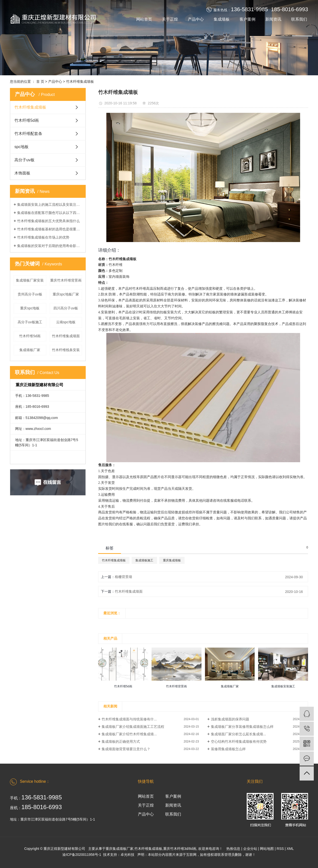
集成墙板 (222, 19)
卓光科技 (127, 855)
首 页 (40, 82)
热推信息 (233, 849)
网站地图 (267, 849)
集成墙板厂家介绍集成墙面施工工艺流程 (133, 727)
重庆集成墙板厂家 (119, 849)
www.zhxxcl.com (38, 429)
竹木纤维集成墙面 (66, 336)
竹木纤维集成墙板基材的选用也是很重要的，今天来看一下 (50, 229)
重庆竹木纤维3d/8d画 (180, 849)
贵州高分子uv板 (30, 294)
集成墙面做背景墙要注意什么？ (126, 749)
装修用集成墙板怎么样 (228, 749)
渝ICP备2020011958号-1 (82, 855)
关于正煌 (170, 19)
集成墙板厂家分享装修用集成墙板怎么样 (242, 727)
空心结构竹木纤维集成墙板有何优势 (239, 742)
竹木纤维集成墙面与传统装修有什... (129, 719)
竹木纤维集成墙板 (80, 82)
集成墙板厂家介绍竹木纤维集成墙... (129, 734)
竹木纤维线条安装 (66, 350)
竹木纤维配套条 (28, 134)
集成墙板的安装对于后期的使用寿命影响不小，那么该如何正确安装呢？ (50, 246)
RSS (280, 849)
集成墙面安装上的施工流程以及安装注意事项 (50, 205)
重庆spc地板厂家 (66, 294)
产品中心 (196, 19)
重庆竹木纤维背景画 (66, 280)
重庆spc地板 (30, 308)
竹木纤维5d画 (27, 120)
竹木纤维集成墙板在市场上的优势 (43, 237)
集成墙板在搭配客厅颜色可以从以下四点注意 (50, 213)
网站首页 (144, 19)
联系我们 (299, 19)
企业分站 (250, 849)
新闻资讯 (273, 19)
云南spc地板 (66, 322)
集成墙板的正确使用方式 (121, 742)
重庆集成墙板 (172, 560)
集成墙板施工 (144, 560)
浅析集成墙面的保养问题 (230, 719)
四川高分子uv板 (66, 308)
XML (290, 849)
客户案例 (247, 19)
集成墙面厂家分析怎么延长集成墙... (238, 734)
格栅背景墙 (123, 577)
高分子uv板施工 (30, 322)
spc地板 (21, 147)
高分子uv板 (24, 160)
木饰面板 (22, 173)
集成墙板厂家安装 (30, 280)
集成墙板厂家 (30, 350)
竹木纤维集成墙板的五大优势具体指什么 (48, 221)
